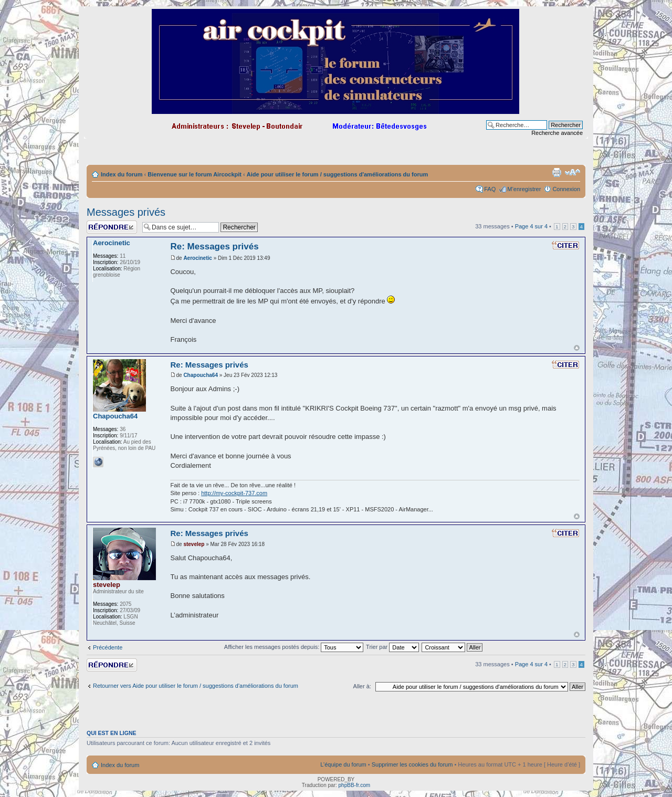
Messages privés (126, 212)
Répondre (112, 227)
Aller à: (362, 686)
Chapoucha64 (201, 375)
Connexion (566, 189)
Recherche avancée (557, 133)
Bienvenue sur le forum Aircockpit (195, 174)
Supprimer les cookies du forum (412, 764)
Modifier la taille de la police (573, 172)
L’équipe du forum (343, 764)
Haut (577, 348)
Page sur (531, 226)
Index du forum (122, 174)
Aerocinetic (197, 258)
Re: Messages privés (214, 247)
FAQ (490, 189)
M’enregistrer (524, 189)
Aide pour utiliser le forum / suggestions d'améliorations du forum (338, 174)
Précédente (108, 647)
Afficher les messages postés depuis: (294, 647)
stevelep (194, 544)
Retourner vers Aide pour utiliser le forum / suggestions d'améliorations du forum (196, 686)
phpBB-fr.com (355, 785)
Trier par (392, 647)
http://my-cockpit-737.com (234, 493)
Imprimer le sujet (556, 172)
